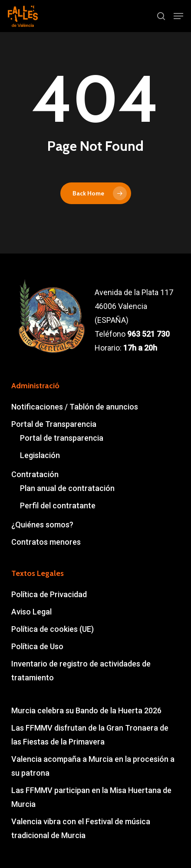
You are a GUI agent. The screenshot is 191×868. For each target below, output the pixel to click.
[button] (178, 16)
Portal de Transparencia (54, 424)
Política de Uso (37, 646)
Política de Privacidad (49, 594)
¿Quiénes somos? (42, 525)
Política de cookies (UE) (53, 629)
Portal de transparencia (62, 438)
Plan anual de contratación (67, 488)
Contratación (35, 474)
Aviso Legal (31, 612)
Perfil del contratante (58, 506)
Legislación (40, 455)
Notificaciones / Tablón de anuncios (75, 407)
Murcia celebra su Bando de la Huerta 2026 (86, 710)
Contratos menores (46, 542)
